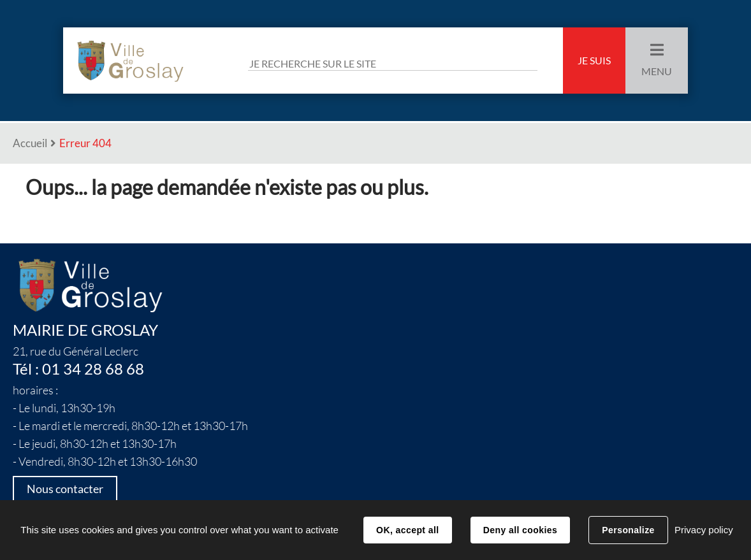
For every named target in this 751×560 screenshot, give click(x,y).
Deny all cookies (520, 530)
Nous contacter (65, 489)
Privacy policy (704, 530)
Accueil (30, 143)
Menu (657, 71)
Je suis (594, 61)
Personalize (628, 530)
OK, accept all (407, 530)
